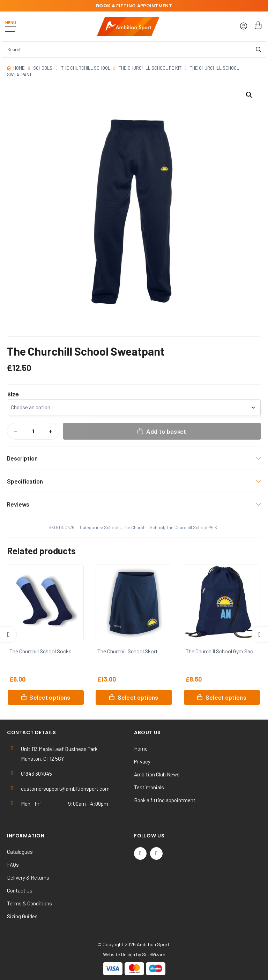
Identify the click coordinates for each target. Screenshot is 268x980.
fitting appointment (134, 6)
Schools (43, 68)
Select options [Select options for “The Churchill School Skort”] (138, 697)
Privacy (142, 761)
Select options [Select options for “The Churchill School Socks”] (50, 697)
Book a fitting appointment (165, 800)
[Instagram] (156, 853)
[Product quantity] (33, 431)
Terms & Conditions (29, 903)
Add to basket (166, 431)
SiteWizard (154, 954)
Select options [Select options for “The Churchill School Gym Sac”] (226, 697)
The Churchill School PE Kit (150, 68)
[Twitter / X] (140, 853)
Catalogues (20, 852)
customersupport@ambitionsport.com (65, 789)
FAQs (13, 865)
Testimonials (149, 787)
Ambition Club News (157, 774)
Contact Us (20, 890)
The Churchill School (86, 68)
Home (19, 68)
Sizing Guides (22, 916)
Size (13, 395)
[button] (249, 95)
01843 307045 (36, 774)
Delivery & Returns (28, 878)
